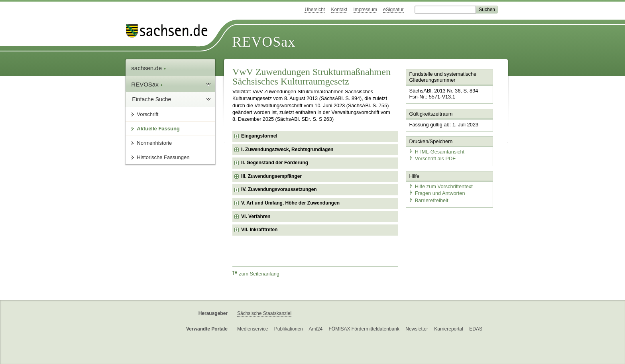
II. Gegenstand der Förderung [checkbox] (275, 163)
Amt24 (315, 329)
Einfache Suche (151, 99)
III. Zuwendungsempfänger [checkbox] (271, 176)
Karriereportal (449, 329)
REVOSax (264, 42)
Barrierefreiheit (428, 200)
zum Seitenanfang (256, 274)
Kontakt (339, 10)
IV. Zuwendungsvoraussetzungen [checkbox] (279, 189)
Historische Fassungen (163, 157)
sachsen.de (149, 68)
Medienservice (253, 329)
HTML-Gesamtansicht (436, 152)
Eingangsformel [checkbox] (259, 136)
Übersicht (315, 10)
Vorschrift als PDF (432, 158)
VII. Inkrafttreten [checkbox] (259, 230)
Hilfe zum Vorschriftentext (441, 186)
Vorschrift (147, 114)
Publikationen (289, 329)
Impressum (365, 10)
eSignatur (393, 10)
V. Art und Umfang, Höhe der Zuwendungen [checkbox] (290, 203)
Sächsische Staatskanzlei (264, 313)
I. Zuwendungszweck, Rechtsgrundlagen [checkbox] (287, 150)
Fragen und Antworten (437, 193)
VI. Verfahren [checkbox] (256, 216)
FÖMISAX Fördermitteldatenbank (364, 329)
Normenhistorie (154, 143)
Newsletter (417, 329)
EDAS (476, 329)
